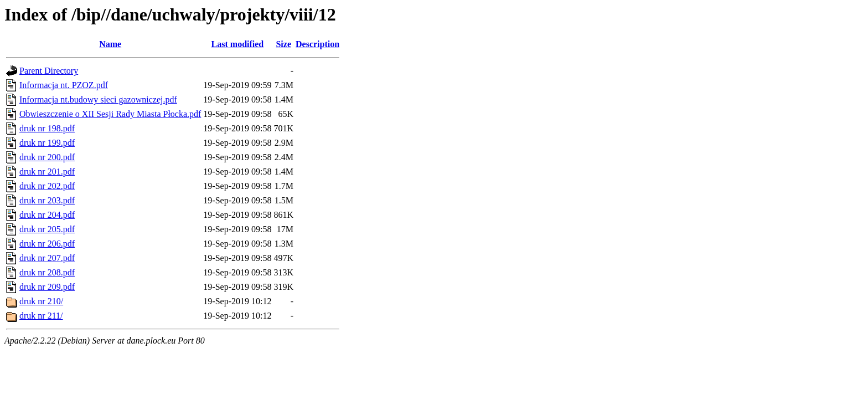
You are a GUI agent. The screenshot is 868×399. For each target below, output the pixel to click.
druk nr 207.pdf (47, 258)
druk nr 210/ (41, 301)
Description (317, 44)
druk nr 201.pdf (47, 172)
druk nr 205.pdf (47, 229)
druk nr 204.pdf (47, 215)
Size (283, 44)
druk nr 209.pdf (47, 287)
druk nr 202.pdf (47, 186)
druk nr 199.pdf (47, 143)
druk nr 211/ (41, 316)
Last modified (238, 44)
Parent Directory (49, 71)
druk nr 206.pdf (47, 244)
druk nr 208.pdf (47, 272)
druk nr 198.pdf (47, 128)
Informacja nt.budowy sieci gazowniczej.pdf (98, 99)
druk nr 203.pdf (47, 200)
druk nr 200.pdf (47, 157)
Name (110, 44)
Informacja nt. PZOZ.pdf (64, 85)
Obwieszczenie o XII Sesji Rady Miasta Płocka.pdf (110, 114)
